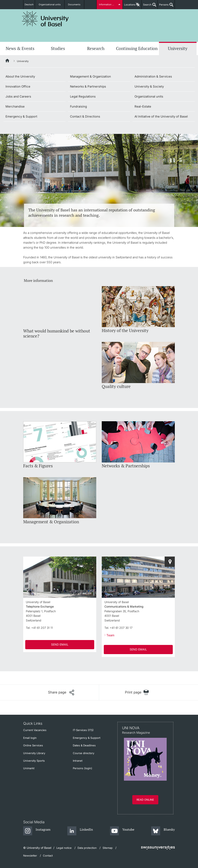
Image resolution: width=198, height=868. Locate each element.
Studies (58, 48)
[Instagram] (37, 831)
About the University (20, 76)
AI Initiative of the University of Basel (161, 116)
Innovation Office (18, 86)
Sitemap (108, 848)
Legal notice (64, 848)
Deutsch (31, 5)
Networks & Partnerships (88, 86)
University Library (34, 753)
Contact (48, 856)
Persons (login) (83, 768)
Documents (75, 5)
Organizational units (52, 5)
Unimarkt (29, 768)
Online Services (33, 745)
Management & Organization (90, 76)
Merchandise (15, 106)
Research (96, 48)
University (178, 48)
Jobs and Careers (18, 96)
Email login (30, 738)
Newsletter (30, 856)
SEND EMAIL (60, 644)
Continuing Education (137, 48)
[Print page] (137, 692)
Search (147, 6)
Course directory (84, 753)
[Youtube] (122, 831)
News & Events (20, 48)
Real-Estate (143, 106)
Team (110, 635)
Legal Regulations (83, 96)
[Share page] (61, 692)
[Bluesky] (163, 831)
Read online (145, 800)
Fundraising (78, 106)
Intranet (78, 761)
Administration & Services (153, 76)
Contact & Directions (85, 116)
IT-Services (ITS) (83, 730)
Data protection (87, 848)
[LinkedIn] (80, 831)
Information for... (108, 5)
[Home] (8, 61)
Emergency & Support (21, 116)
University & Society (149, 86)
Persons (163, 6)
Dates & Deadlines (84, 745)
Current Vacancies (35, 730)
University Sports (34, 761)
